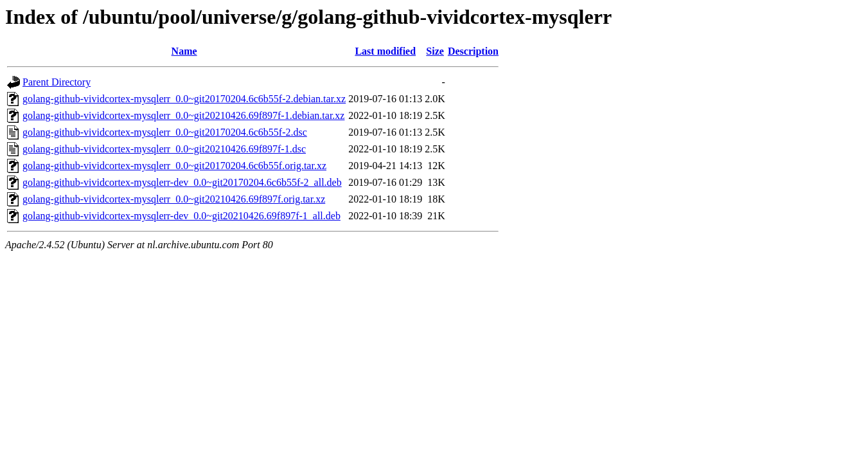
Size (435, 51)
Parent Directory (57, 82)
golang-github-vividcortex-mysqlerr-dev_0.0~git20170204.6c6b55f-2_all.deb (182, 182)
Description (473, 51)
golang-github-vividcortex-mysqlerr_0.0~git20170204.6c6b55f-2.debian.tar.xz (184, 99)
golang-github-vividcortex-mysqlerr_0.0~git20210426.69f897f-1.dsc (164, 149)
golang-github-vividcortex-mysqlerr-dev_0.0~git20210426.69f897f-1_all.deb (182, 216)
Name (184, 51)
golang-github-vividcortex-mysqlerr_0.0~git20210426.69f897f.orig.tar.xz (174, 199)
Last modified (385, 51)
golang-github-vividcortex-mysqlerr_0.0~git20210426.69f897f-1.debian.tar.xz (183, 115)
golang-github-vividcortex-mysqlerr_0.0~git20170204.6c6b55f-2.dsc (165, 132)
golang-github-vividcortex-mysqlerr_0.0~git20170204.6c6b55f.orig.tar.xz (174, 166)
